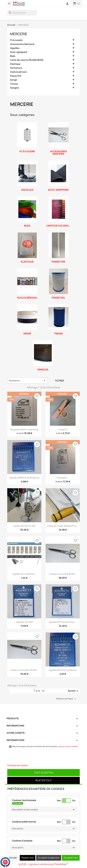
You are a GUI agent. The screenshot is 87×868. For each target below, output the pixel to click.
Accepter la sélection (49, 858)
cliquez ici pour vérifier (68, 746)
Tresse (14, 84)
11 (43, 691)
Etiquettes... (63, 478)
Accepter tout (71, 858)
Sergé (14, 80)
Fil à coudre (16, 40)
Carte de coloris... (58, 226)
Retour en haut (67, 699)
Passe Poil (16, 76)
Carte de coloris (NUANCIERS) (27, 60)
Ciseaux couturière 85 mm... (63, 574)
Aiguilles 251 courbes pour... (63, 622)
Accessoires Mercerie (22, 44)
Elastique (15, 64)
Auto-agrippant (19, 52)
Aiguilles (15, 48)
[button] (43, 810)
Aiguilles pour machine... (24, 574)
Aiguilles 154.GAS (24, 622)
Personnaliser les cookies (41, 765)
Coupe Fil (63, 429)
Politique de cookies (17, 765)
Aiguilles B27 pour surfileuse (63, 670)
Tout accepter (43, 773)
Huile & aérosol (18, 72)
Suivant (73, 691)
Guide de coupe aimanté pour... (63, 526)
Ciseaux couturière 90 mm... (24, 670)
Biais (13, 56)
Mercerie (19, 34)
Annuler (13, 858)
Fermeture (16, 68)
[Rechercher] (22, 13)
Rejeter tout (44, 780)
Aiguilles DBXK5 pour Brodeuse (24, 478)
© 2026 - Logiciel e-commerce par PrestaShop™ (44, 864)
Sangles (15, 88)
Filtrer (60, 381)
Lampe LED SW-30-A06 (24, 526)
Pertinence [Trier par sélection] (28, 381)
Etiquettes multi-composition (24, 429)
